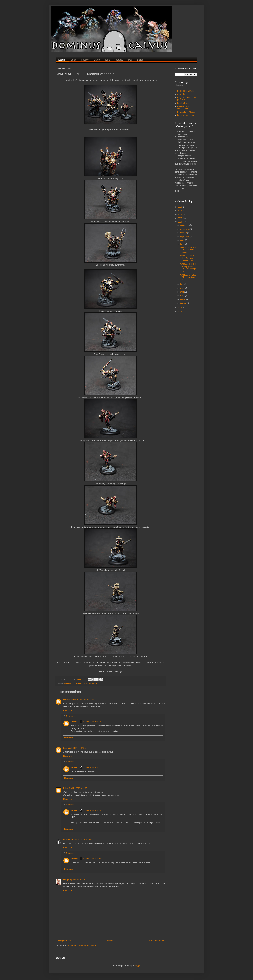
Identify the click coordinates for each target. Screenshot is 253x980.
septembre (185, 237)
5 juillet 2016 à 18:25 (83, 839)
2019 (180, 211)
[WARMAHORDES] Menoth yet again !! (188, 277)
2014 (180, 312)
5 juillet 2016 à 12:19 (78, 788)
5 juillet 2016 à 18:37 (92, 767)
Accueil (110, 941)
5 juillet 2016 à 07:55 (77, 748)
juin (182, 284)
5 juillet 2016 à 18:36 (92, 722)
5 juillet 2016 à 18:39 (92, 810)
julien (66, 788)
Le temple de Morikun (187, 112)
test (65, 748)
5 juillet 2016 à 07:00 (86, 700)
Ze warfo (181, 94)
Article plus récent (64, 941)
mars (183, 296)
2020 (180, 207)
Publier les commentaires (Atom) (82, 945)
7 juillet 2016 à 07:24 (79, 880)
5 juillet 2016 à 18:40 (92, 859)
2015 (180, 308)
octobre (184, 233)
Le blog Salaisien (185, 103)
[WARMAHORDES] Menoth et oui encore (188, 250)
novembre (185, 229)
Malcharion (68, 839)
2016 (180, 222)
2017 (180, 218)
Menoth (74, 683)
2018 (180, 214)
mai (182, 288)
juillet (183, 244)
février (183, 299)
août (182, 240)
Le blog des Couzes (186, 91)
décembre (185, 225)
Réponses (71, 716)
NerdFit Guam (70, 700)
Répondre (68, 710)
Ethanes (67, 683)
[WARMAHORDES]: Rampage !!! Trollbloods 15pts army (188, 268)
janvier (183, 303)
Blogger (138, 966)
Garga (66, 880)
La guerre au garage (186, 115)
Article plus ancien (157, 941)
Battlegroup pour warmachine (185, 107)
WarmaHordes (91, 683)
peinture (81, 683)
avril (182, 292)
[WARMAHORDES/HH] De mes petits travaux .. (188, 258)
